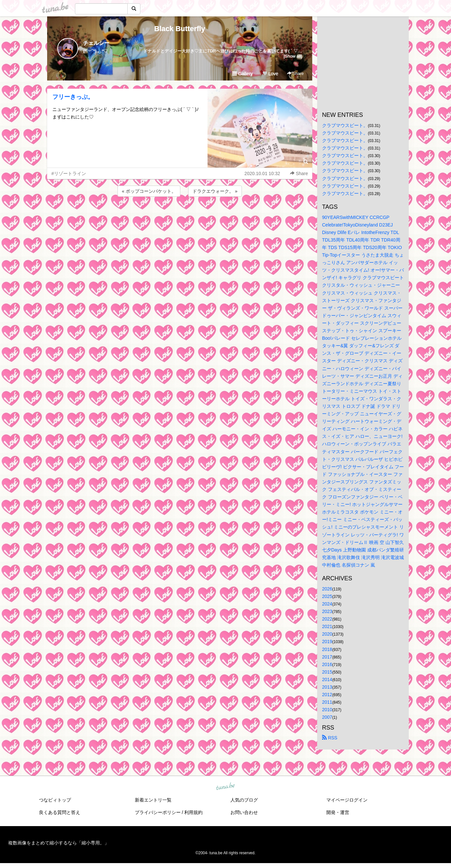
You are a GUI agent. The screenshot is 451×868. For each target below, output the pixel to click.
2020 (327, 634)
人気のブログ (244, 800)
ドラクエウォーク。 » (215, 191)
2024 (327, 604)
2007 (327, 717)
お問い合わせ (244, 812)
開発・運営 (338, 812)
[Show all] (293, 56)
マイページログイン (347, 800)
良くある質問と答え (60, 812)
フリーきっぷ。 (73, 97)
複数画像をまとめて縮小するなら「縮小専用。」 (59, 843)
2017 (327, 657)
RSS (330, 738)
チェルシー (96, 43)
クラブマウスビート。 (345, 125)
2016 (327, 664)
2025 (327, 596)
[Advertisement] (180, 216)
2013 (327, 687)
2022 (327, 619)
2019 (327, 642)
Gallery (243, 74)
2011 (327, 702)
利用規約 (193, 812)
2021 (327, 626)
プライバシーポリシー (158, 812)
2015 (327, 672)
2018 (327, 649)
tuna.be (225, 787)
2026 (327, 589)
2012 (327, 695)
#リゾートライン (69, 173)
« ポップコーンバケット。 (149, 191)
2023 (327, 611)
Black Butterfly (180, 29)
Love (270, 74)
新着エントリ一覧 (153, 800)
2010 (327, 710)
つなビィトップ (55, 800)
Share (295, 73)
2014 (327, 679)
